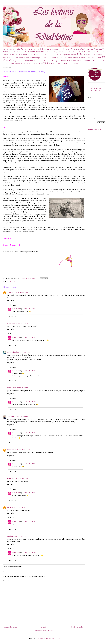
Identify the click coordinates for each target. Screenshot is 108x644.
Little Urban (96, 58)
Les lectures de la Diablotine (96, 89)
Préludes (94, 61)
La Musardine (29, 58)
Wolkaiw (11, 417)
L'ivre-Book (19, 58)
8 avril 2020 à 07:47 (23, 323)
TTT (70, 64)
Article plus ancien (77, 627)
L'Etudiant (11, 58)
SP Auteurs (49, 63)
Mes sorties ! (47, 61)
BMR (56, 49)
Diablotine (16, 309)
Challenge (76, 49)
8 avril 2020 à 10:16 (21, 417)
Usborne (76, 64)
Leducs (88, 58)
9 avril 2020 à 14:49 (21, 536)
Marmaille (29, 61)
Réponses (13, 305)
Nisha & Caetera (69, 61)
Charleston (85, 49)
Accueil (44, 627)
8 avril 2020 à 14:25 (24, 450)
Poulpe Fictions (83, 61)
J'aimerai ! (99, 55)
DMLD (15, 52)
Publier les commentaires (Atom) (49, 639)
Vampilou (11, 292)
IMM (80, 54)
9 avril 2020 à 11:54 (29, 522)
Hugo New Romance (69, 55)
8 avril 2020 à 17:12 (29, 464)
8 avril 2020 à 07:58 (25, 352)
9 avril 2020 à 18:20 (29, 553)
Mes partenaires (38, 61)
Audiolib (16, 49)
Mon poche (56, 61)
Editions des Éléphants (81, 52)
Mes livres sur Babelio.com (95, 130)
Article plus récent (11, 627)
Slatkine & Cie (33, 64)
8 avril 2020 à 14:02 (29, 402)
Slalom (25, 64)
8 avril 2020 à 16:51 (21, 479)
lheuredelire (12, 450)
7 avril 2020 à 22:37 (29, 309)
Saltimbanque (16, 64)
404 (4, 49)
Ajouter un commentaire (13, 567)
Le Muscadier (67, 58)
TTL (66, 64)
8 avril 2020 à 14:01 (29, 338)
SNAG (40, 64)
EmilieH (10, 536)
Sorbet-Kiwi (12, 388)
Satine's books (13, 352)
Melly (9, 507)
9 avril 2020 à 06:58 (19, 507)
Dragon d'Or (23, 52)
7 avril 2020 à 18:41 (21, 292)
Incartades (87, 55)
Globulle (30, 55)
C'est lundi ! (65, 49)
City (92, 49)
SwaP (57, 64)
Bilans (52, 49)
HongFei (53, 55)
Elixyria (91, 52)
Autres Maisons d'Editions (35, 49)
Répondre (11, 300)
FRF (16, 55)
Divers (10, 52)
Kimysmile (11, 323)
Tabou (61, 64)
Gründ (36, 55)
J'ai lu (93, 55)
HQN (59, 55)
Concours (98, 49)
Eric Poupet (98, 52)
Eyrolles (12, 55)
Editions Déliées (67, 52)
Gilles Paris (22, 55)
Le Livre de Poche (54, 58)
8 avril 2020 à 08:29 (23, 388)
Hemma (47, 55)
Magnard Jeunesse (18, 61)
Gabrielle (11, 479)
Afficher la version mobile (44, 631)
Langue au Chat (41, 58)
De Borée (13, 281)
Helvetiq (41, 55)
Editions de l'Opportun (53, 52)
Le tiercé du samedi (79, 58)
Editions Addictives (36, 52)
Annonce (9, 49)
